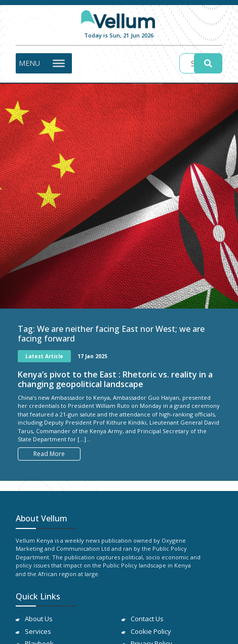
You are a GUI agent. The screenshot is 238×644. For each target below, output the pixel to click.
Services (38, 631)
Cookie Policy (151, 631)
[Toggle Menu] (59, 63)
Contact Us (147, 619)
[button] (29, 63)
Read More (49, 454)
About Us (39, 619)
